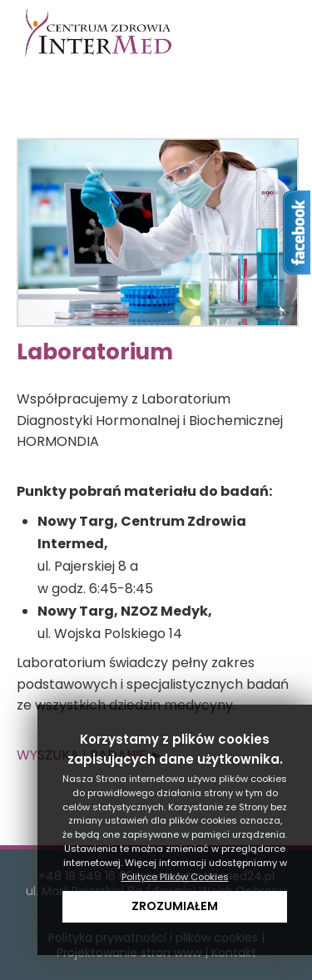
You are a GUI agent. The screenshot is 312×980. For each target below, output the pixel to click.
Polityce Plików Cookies (175, 877)
